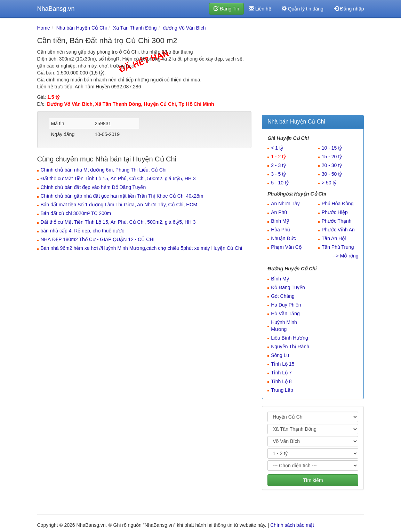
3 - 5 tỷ (278, 174)
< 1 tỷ (277, 148)
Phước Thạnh (337, 221)
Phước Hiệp (335, 212)
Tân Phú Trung (338, 247)
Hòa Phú (280, 230)
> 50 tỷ (329, 183)
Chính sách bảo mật (292, 525)
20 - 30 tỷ (332, 165)
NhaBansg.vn (56, 9)
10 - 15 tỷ (332, 148)
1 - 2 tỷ (278, 157)
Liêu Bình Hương (290, 338)
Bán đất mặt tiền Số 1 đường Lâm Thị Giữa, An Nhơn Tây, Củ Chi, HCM (119, 205)
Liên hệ (260, 9)
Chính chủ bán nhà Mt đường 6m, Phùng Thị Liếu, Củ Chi (104, 170)
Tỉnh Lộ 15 (283, 364)
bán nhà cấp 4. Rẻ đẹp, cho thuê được (82, 231)
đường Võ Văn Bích (184, 28)
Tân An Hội (334, 238)
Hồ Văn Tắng (285, 313)
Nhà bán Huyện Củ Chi (82, 28)
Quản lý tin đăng (303, 9)
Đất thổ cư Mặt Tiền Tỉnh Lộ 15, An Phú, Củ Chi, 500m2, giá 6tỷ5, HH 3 (118, 178)
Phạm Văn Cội (287, 247)
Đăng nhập (349, 9)
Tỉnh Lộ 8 (281, 381)
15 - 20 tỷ (332, 157)
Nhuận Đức (283, 238)
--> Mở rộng (345, 256)
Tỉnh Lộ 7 (281, 373)
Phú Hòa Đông (338, 204)
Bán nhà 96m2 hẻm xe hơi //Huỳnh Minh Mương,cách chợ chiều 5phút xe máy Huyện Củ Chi (141, 248)
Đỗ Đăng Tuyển (288, 287)
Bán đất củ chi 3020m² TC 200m (76, 213)
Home (44, 28)
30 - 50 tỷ (332, 174)
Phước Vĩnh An (338, 230)
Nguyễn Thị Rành (290, 347)
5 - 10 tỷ (280, 183)
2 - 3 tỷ (278, 165)
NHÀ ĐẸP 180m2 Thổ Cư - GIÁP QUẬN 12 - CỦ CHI (98, 239)
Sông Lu (280, 355)
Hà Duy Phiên (286, 305)
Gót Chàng (283, 296)
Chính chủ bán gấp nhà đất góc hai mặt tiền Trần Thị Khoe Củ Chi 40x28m (122, 196)
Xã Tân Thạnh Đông (135, 28)
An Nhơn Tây (285, 204)
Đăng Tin (226, 9)
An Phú (279, 212)
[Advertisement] (313, 68)
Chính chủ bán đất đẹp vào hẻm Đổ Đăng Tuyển (93, 187)
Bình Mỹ (280, 221)
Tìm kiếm (313, 480)
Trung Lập (282, 390)
